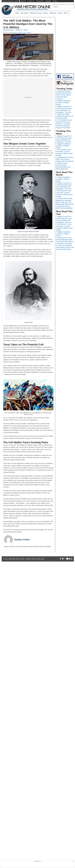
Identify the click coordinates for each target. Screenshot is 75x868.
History (46, 13)
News (17, 13)
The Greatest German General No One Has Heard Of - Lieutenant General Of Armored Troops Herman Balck (64, 124)
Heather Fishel (22, 540)
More (66, 13)
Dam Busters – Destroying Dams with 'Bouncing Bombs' (63, 167)
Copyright (48, 1)
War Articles (24, 13)
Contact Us (31, 1)
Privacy (55, 1)
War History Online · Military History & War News (28, 559)
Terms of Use (40, 1)
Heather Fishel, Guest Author (22, 33)
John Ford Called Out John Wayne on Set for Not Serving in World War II (65, 247)
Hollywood (53, 13)
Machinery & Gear (36, 13)
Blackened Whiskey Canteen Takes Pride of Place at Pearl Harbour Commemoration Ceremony (64, 95)
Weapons (19, 30)
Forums (60, 13)
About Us (23, 1)
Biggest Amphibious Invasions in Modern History (63, 103)
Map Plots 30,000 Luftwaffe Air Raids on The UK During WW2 (65, 116)
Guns (26, 30)
